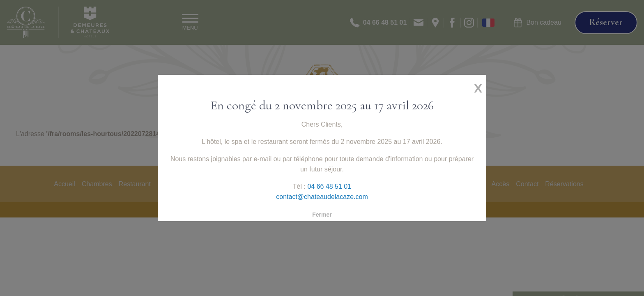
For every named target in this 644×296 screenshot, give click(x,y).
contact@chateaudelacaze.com (322, 191)
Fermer (322, 206)
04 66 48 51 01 (328, 182)
